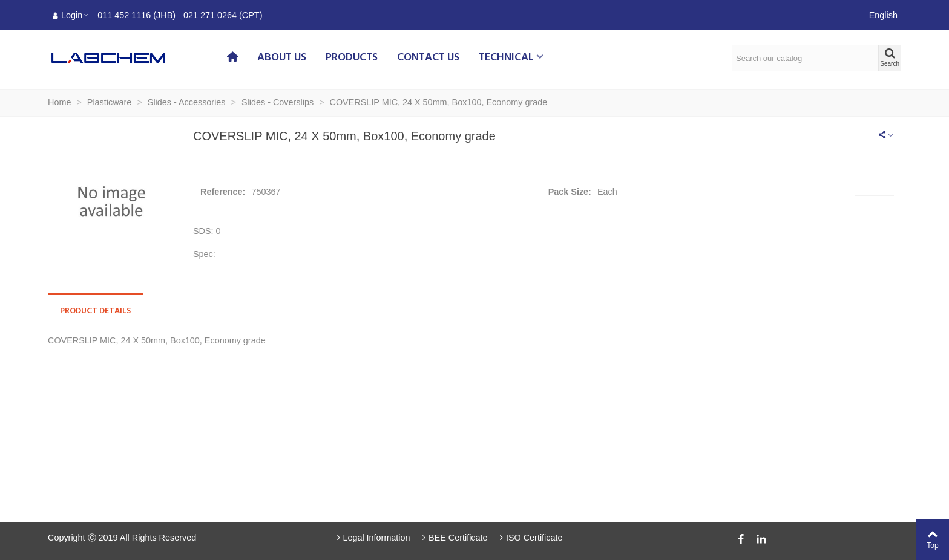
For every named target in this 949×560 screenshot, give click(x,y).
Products (352, 58)
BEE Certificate (454, 538)
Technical (506, 58)
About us (282, 58)
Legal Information (372, 538)
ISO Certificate (530, 538)
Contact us (428, 58)
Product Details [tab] (95, 311)
